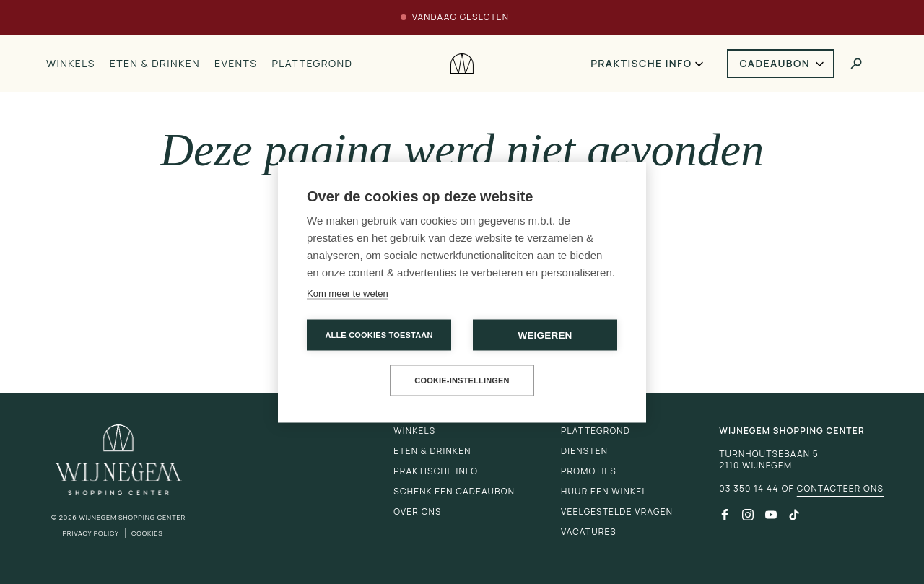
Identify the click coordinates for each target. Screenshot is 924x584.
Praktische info (641, 63)
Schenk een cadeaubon (454, 491)
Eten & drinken (155, 63)
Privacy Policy (91, 533)
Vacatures (589, 532)
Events (236, 63)
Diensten (584, 451)
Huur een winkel (604, 491)
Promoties (589, 471)
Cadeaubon (775, 63)
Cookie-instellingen (462, 380)
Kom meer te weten (348, 293)
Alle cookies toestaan (379, 334)
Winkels (71, 63)
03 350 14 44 (749, 489)
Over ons (417, 511)
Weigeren (545, 335)
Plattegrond (312, 63)
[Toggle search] (856, 64)
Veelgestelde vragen (617, 511)
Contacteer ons (840, 489)
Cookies (147, 533)
